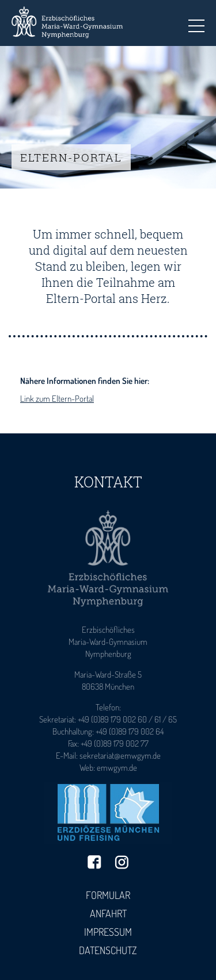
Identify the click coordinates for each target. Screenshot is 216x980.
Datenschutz (108, 950)
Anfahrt (108, 913)
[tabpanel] (108, 117)
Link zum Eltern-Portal (57, 399)
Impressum (108, 932)
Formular (108, 895)
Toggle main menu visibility (196, 22)
